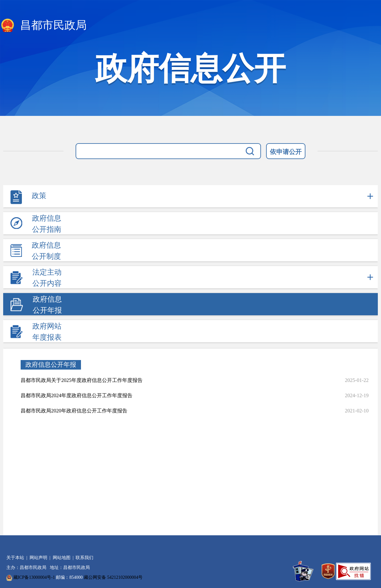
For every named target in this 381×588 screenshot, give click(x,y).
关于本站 (15, 558)
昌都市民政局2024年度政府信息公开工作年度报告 (77, 395)
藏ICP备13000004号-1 (34, 577)
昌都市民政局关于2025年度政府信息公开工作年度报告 (82, 380)
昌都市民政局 (43, 26)
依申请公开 (286, 152)
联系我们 (84, 558)
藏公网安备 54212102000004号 (113, 577)
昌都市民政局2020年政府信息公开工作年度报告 (74, 411)
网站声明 (38, 558)
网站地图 (62, 558)
